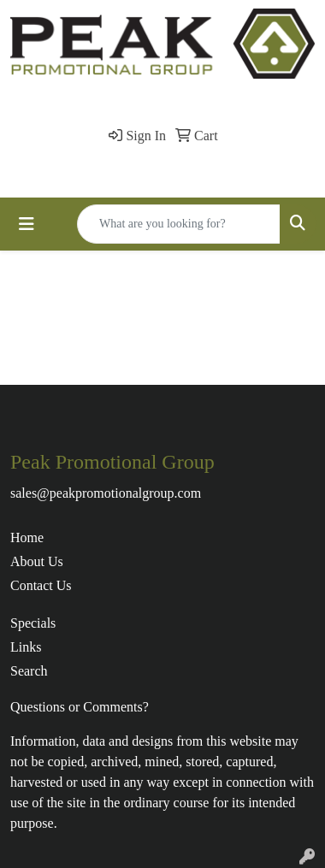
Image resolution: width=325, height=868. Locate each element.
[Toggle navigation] (27, 224)
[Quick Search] (179, 224)
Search (29, 671)
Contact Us (41, 585)
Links (26, 647)
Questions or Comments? (80, 707)
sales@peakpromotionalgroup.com (106, 493)
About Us (37, 561)
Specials (33, 623)
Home (27, 537)
